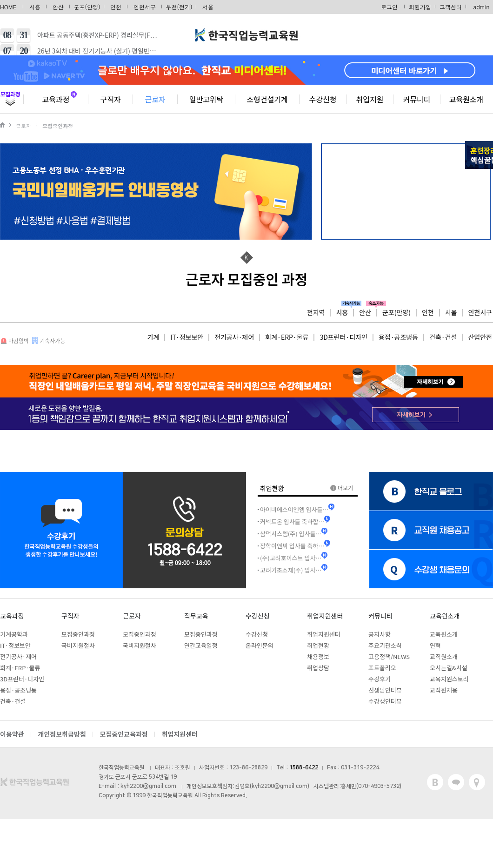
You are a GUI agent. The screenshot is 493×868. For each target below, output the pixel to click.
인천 (116, 7)
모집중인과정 (78, 634)
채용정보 (318, 656)
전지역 (316, 312)
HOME (8, 7)
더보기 (342, 488)
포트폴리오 (382, 668)
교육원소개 (466, 99)
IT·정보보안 (187, 337)
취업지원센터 (325, 616)
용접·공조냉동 (398, 337)
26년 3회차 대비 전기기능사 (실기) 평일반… (97, 51)
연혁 (435, 645)
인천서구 (145, 7)
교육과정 (56, 99)
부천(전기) (179, 7)
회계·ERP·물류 (287, 337)
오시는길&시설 (449, 668)
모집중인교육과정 (124, 734)
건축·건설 (443, 337)
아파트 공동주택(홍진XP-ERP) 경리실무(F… (97, 35)
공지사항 (380, 634)
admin (482, 7)
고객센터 (451, 7)
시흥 (35, 7)
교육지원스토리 (449, 679)
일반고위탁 (207, 99)
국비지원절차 (78, 645)
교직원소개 (444, 656)
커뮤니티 (417, 99)
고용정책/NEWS (389, 656)
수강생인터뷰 (385, 701)
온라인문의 (260, 645)
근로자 (155, 99)
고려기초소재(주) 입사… (291, 570)
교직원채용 (444, 690)
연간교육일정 (201, 645)
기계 (153, 337)
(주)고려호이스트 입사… (291, 558)
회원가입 (420, 7)
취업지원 (370, 99)
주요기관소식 (385, 645)
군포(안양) (87, 7)
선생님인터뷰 (385, 690)
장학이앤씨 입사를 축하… (292, 546)
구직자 (110, 99)
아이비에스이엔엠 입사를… (294, 509)
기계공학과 (14, 634)
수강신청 (323, 99)
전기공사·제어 (234, 337)
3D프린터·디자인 (343, 337)
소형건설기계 (267, 99)
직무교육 (196, 616)
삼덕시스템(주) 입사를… (291, 534)
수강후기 (380, 679)
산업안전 (480, 337)
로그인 (389, 7)
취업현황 (318, 645)
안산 (58, 7)
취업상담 (318, 668)
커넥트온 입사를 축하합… (292, 521)
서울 (208, 7)
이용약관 (12, 734)
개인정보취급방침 (62, 734)
